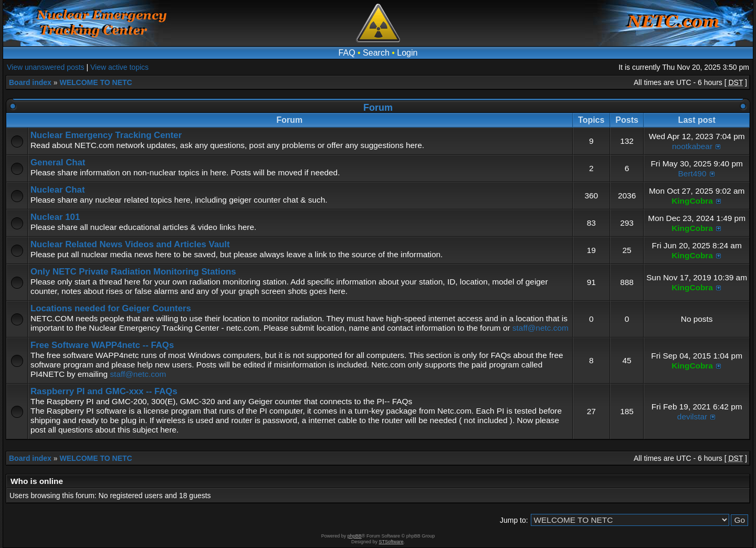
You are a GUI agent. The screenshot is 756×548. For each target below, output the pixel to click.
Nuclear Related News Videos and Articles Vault (130, 244)
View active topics (119, 67)
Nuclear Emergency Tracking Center (106, 135)
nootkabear (692, 146)
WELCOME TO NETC (96, 82)
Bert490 (692, 173)
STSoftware (391, 542)
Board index (30, 82)
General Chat (58, 162)
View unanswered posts (46, 67)
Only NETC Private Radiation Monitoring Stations (133, 272)
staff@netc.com (540, 328)
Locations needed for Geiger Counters (111, 308)
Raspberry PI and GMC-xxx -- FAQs (104, 391)
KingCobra (692, 201)
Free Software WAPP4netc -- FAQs (102, 345)
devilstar (692, 417)
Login (407, 53)
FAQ (347, 53)
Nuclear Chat (58, 190)
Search (376, 53)
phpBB (355, 536)
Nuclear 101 (55, 217)
